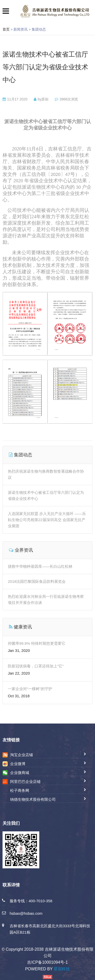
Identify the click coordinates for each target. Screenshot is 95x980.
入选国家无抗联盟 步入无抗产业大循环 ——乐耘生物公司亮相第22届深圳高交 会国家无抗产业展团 (47, 520)
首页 (6, 29)
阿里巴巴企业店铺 (25, 782)
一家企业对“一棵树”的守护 (30, 689)
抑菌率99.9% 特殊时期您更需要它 (37, 643)
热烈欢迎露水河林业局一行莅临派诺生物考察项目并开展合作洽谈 (46, 599)
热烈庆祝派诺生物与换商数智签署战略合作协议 (46, 474)
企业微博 (18, 764)
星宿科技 (62, 969)
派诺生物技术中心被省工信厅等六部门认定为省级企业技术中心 (45, 67)
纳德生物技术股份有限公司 (33, 799)
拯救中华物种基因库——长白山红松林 (40, 566)
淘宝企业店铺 (22, 755)
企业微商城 (20, 773)
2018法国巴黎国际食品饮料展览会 (37, 581)
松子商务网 (20, 790)
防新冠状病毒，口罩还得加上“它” (36, 666)
